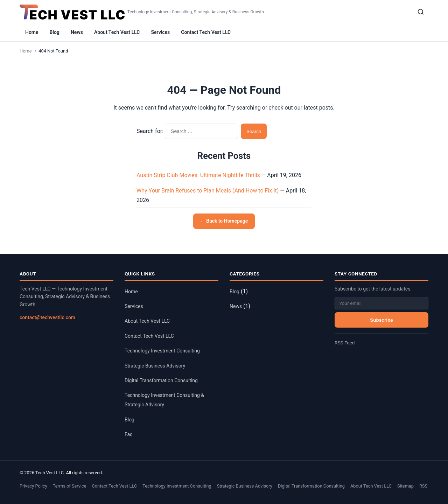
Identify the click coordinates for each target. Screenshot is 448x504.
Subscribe (381, 320)
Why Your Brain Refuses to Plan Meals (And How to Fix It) (208, 191)
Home (32, 32)
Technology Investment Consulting (162, 351)
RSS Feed (345, 343)
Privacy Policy (33, 486)
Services (160, 32)
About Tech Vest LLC (117, 32)
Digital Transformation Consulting (161, 380)
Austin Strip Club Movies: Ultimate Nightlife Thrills (198, 175)
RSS (423, 486)
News (77, 32)
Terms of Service (70, 486)
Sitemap (405, 486)
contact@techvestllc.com (47, 317)
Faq (129, 434)
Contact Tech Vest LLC (206, 32)
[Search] (421, 12)
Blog (55, 32)
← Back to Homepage (224, 221)
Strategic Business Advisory (155, 366)
